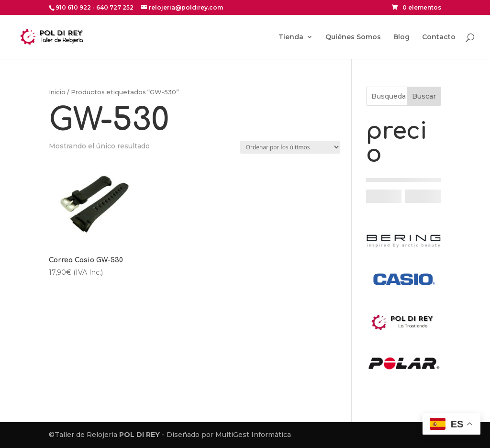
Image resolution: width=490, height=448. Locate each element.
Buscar (424, 96)
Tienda (291, 37)
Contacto (439, 37)
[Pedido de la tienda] (290, 147)
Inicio (57, 92)
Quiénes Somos (353, 37)
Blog (401, 37)
